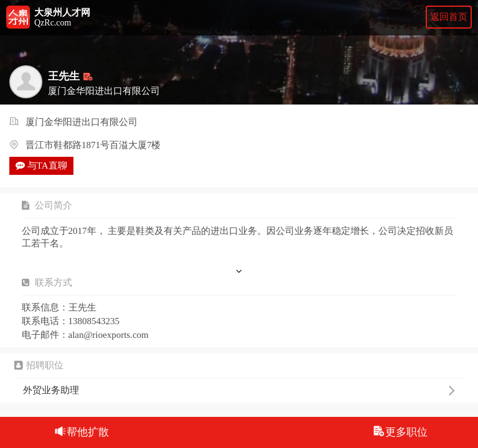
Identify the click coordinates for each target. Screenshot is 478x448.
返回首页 (449, 17)
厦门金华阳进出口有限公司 (82, 123)
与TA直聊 (41, 166)
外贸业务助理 (239, 390)
